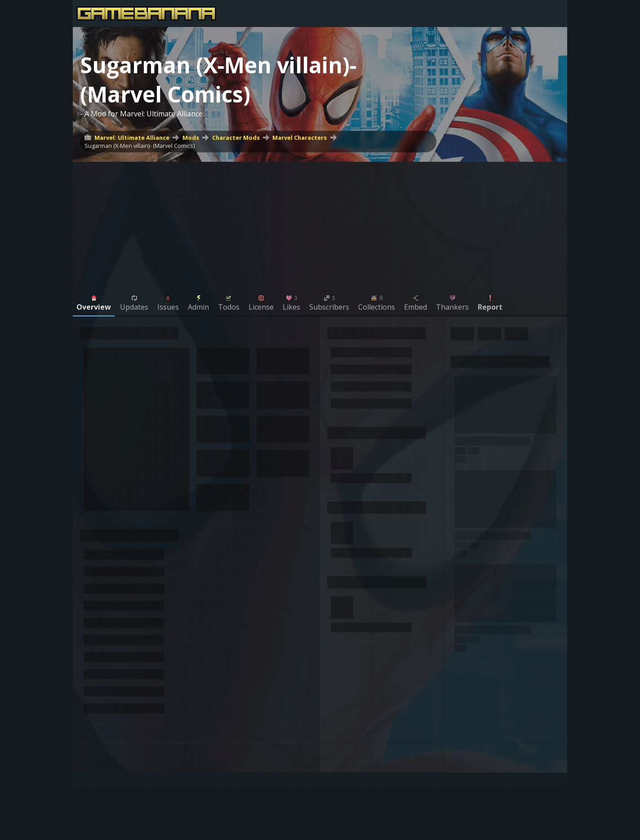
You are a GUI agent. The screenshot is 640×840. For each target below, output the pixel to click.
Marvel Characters (300, 138)
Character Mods (236, 138)
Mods (191, 138)
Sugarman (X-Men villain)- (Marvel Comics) (140, 146)
